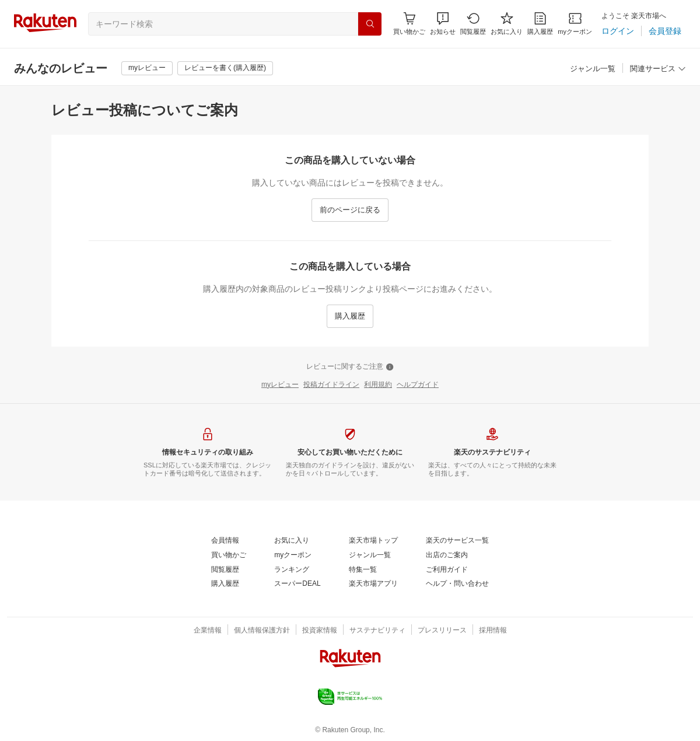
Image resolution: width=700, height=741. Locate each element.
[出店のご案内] (447, 555)
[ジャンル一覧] (593, 69)
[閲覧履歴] (473, 24)
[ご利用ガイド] (447, 570)
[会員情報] (225, 541)
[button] (443, 24)
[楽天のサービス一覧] (457, 541)
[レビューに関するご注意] (350, 367)
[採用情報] (493, 631)
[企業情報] (208, 631)
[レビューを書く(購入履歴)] (225, 68)
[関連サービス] (658, 69)
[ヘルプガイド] (418, 385)
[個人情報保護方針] (262, 631)
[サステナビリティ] (377, 631)
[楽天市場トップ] (373, 541)
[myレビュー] (147, 68)
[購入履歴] (540, 24)
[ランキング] (292, 570)
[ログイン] (618, 31)
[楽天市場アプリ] (373, 584)
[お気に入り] (507, 24)
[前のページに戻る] (350, 210)
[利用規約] (378, 385)
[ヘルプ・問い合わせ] (457, 584)
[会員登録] (665, 31)
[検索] (370, 24)
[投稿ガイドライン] (331, 385)
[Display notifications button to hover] (409, 24)
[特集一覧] (363, 570)
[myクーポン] (575, 24)
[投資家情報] (320, 631)
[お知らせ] (443, 24)
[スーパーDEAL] (297, 584)
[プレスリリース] (442, 631)
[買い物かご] (229, 555)
